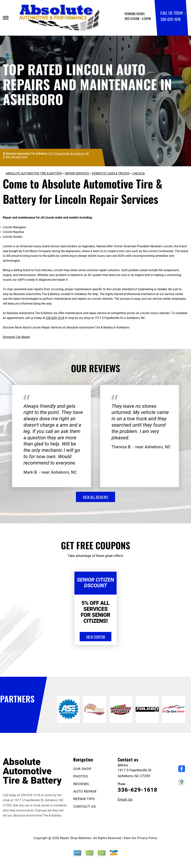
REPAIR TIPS (84, 799)
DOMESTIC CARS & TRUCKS (111, 173)
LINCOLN (139, 173)
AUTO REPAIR (85, 791)
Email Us (125, 799)
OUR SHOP (82, 769)
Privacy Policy (147, 838)
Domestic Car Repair (16, 337)
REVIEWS (81, 784)
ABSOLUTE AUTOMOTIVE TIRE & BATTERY (34, 173)
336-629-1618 (170, 19)
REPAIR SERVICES (77, 173)
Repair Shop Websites (76, 838)
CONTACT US (85, 807)
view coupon (95, 637)
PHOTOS (81, 776)
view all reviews (95, 497)
